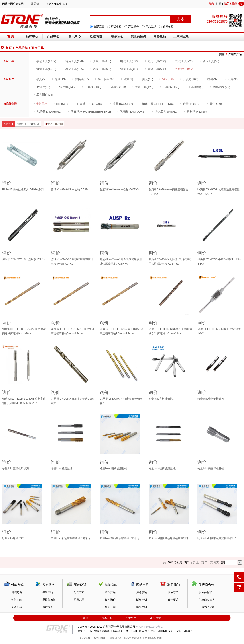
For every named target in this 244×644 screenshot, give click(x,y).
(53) (209, 61)
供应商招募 (138, 36)
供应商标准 (205, 592)
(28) (146, 79)
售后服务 (48, 607)
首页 (9, 48)
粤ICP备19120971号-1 (149, 627)
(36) (232, 79)
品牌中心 (32, 36)
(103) (117, 87)
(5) (40, 79)
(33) (92, 87)
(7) (121, 104)
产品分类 (22, 48)
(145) (66, 87)
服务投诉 (173, 600)
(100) (189, 79)
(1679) (45, 61)
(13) (59, 79)
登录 (211, 4)
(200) (155, 61)
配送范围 (79, 600)
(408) (128, 69)
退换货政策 (49, 600)
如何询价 (110, 600)
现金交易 (16, 592)
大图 (49, 124)
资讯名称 (168, 27)
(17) (190, 104)
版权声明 (142, 600)
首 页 (11, 36)
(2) (47, 112)
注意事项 (142, 592)
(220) (183, 61)
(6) (156, 104)
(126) (143, 87)
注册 (219, 4)
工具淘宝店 (181, 36)
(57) (80, 79)
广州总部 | (34, 4)
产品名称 (116, 27)
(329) (101, 69)
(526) (128, 61)
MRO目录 (155, 618)
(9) (194, 87)
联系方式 (173, 592)
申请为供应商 (207, 607)
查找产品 (110, 592)
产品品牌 (151, 27)
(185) (73, 69)
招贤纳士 (131, 618)
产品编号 (134, 27)
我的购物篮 (234, 4)
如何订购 (110, 607)
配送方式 (79, 592)
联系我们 (117, 36)
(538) (155, 69)
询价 (7, 183)
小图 (59, 124)
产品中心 (53, 36)
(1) (60, 104)
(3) (127, 79)
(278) (73, 61)
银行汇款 (16, 600)
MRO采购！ (157, 638)
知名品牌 (85, 638)
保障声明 (48, 592)
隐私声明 (142, 607)
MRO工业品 (122, 638)
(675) (101, 61)
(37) (211, 79)
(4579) (45, 69)
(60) (169, 87)
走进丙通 (96, 36)
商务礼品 (160, 36)
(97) (105, 79)
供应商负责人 (207, 600)
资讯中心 (75, 36)
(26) (220, 87)
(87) (89, 104)
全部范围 (99, 27)
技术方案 (107, 618)
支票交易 (16, 607)
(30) (42, 87)
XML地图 (99, 638)
